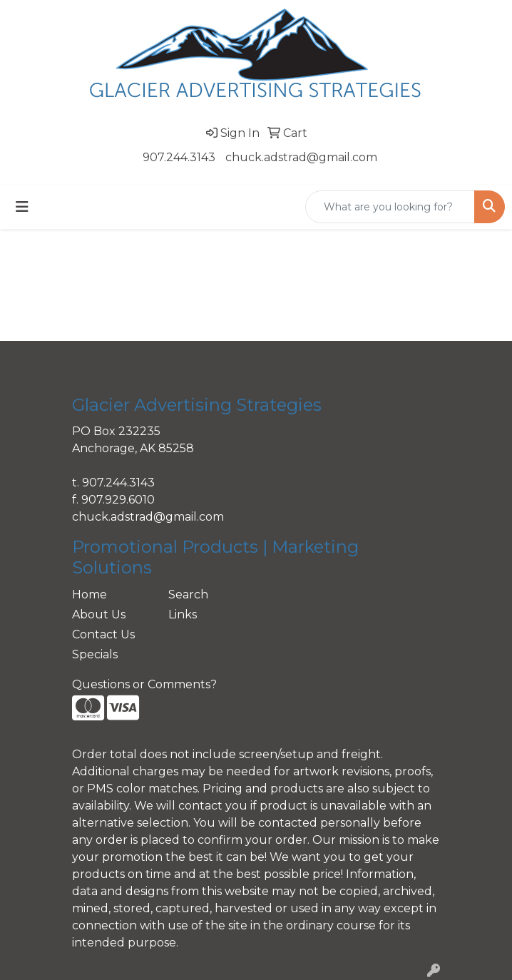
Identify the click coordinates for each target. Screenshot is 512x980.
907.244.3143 (179, 157)
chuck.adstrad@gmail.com (301, 157)
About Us (99, 614)
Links (183, 614)
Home (89, 594)
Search (188, 594)
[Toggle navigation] (22, 207)
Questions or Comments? (144, 684)
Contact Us (103, 634)
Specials (95, 654)
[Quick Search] (390, 207)
